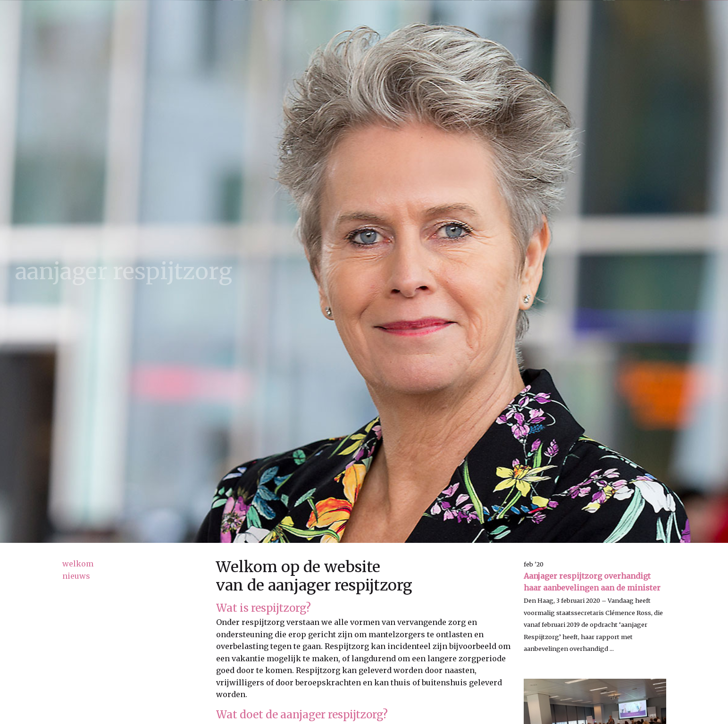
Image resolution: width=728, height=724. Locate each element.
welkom (78, 564)
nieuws (76, 576)
